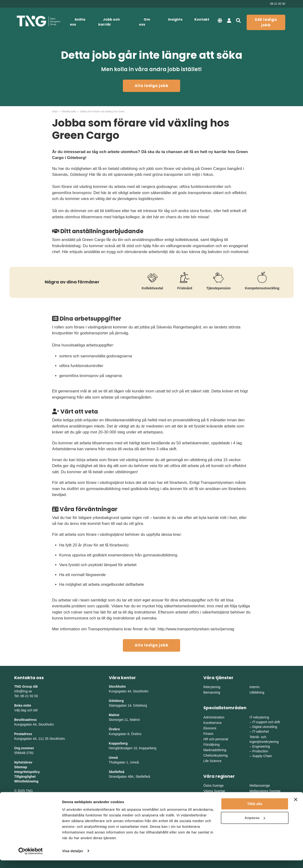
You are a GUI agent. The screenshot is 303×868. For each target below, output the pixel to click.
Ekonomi (210, 728)
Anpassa (255, 825)
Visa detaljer (73, 859)
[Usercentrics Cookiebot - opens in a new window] (31, 859)
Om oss (145, 22)
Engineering (261, 746)
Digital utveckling (265, 727)
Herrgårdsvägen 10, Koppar (129, 748)
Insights (175, 19)
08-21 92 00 (278, 4)
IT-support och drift (266, 722)
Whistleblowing (26, 781)
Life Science (212, 761)
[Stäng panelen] (296, 807)
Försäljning (211, 745)
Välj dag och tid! (26, 710)
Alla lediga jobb (152, 86)
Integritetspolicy (27, 772)
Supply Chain (262, 756)
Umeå (113, 758)
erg (154, 748)
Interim (255, 687)
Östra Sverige (214, 786)
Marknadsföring (215, 750)
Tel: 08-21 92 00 (26, 696)
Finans (208, 734)
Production (260, 751)
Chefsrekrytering (216, 755)
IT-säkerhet (261, 732)
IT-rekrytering (259, 717)
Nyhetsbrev (23, 762)
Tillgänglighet (25, 777)
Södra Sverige (214, 796)
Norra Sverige (260, 796)
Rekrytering (212, 687)
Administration (214, 717)
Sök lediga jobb (266, 22)
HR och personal (216, 739)
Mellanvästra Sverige (265, 791)
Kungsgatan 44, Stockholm (34, 724)
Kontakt (202, 19)
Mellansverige (260, 786)
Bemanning (212, 692)
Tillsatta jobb (69, 111)
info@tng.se (23, 691)
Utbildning (257, 692)
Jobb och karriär (109, 22)
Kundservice (212, 723)
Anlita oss (78, 22)
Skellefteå (117, 772)
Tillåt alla (255, 812)
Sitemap (21, 767)
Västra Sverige (214, 791)
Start (55, 111)
